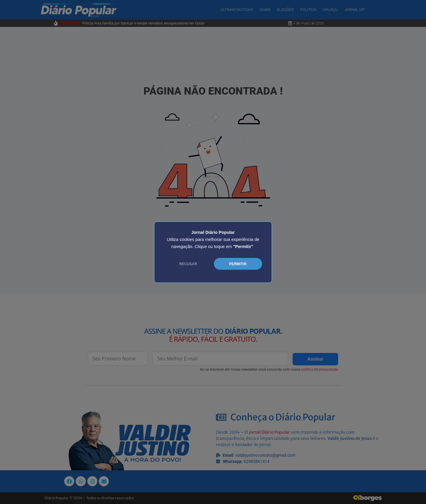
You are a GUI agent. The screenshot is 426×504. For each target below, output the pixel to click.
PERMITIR (238, 264)
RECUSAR (188, 264)
